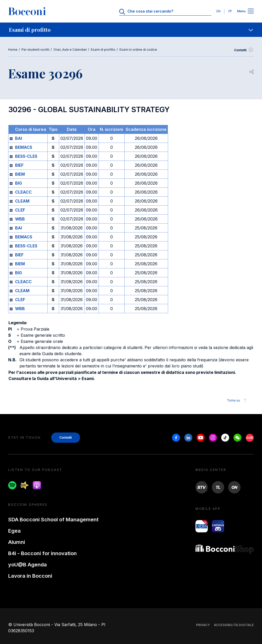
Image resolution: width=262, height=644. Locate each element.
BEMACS (24, 147)
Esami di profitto (103, 50)
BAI (19, 138)
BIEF (19, 165)
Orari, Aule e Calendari (70, 50)
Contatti (244, 50)
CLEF (20, 210)
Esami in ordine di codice (138, 50)
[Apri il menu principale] (251, 11)
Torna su (238, 400)
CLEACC (23, 192)
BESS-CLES (26, 156)
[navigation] (131, 30)
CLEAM (22, 201)
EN (219, 11)
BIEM (20, 174)
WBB (20, 219)
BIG (19, 183)
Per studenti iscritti (35, 50)
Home (13, 50)
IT (230, 11)
